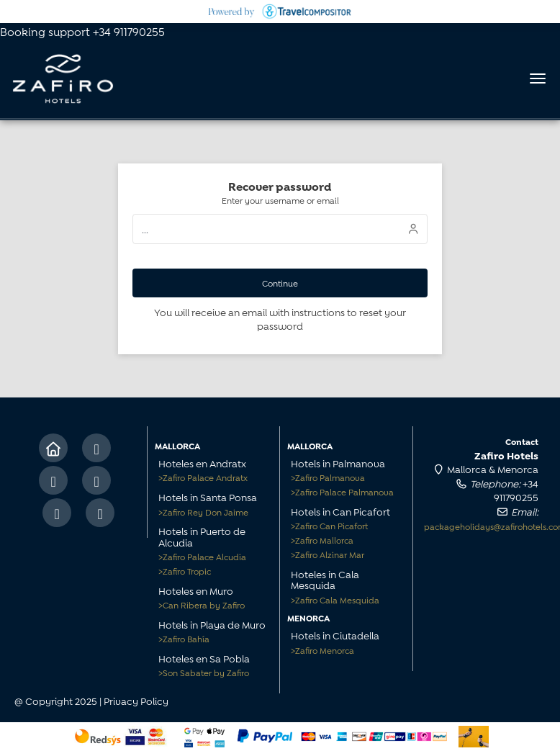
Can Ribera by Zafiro (202, 604)
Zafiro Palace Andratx (203, 477)
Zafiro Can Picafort (329, 525)
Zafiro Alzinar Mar (328, 554)
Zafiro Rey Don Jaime (203, 512)
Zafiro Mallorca (322, 540)
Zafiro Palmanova (328, 477)
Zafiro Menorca (322, 650)
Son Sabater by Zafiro (204, 672)
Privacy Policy (136, 700)
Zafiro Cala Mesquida (335, 599)
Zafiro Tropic (185, 571)
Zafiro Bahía (184, 638)
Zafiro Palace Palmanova (342, 491)
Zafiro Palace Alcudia (202, 556)
